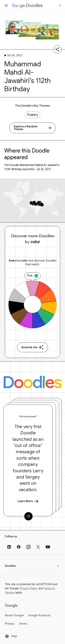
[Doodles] (32, 382)
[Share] (57, 49)
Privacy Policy (29, 588)
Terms (23, 624)
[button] (32, 566)
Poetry (33, 115)
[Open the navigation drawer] (6, 6)
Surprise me (32, 347)
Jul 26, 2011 (44, 169)
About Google (14, 615)
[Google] (11, 606)
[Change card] (28, 516)
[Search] (60, 6)
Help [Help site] (11, 636)
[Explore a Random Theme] (33, 128)
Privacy (10, 624)
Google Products (39, 615)
